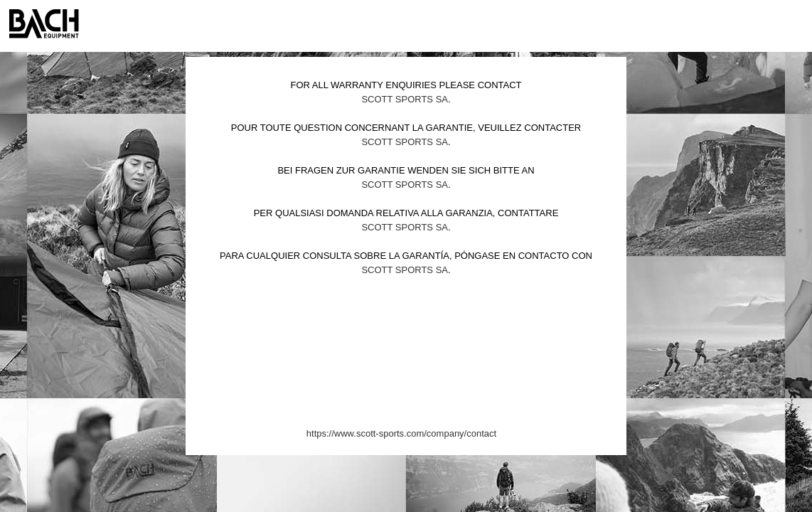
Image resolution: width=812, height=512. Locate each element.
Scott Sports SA (405, 99)
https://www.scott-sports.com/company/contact (401, 433)
